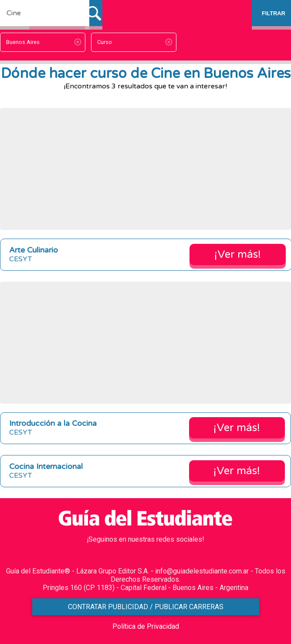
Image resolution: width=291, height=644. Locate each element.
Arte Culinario (34, 250)
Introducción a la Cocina (53, 423)
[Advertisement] (145, 169)
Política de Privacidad (146, 626)
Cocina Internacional (46, 467)
